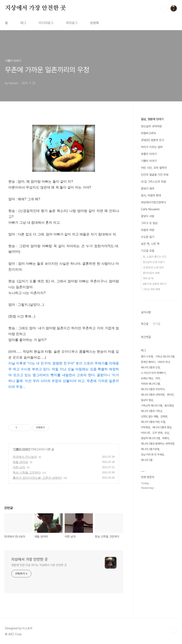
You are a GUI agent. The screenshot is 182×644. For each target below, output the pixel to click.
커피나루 (145, 433)
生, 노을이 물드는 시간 (155, 257)
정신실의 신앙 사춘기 (154, 262)
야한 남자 (19, 467)
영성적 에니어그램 (150, 438)
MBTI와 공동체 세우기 (155, 284)
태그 (23, 23)
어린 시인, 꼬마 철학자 (154, 168)
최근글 (145, 324)
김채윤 (164, 416)
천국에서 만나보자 (25, 457)
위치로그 (72, 23)
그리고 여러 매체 (151, 289)
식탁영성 (145, 427)
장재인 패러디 (148, 362)
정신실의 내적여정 (151, 126)
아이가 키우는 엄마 (152, 147)
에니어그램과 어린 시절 (153, 422)
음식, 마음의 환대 (151, 195)
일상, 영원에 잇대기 (152, 119)
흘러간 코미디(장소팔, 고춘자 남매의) (37, 478)
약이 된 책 (148, 278)
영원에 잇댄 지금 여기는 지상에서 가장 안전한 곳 (39, 565)
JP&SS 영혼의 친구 (152, 140)
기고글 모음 (148, 251)
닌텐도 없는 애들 (150, 416)
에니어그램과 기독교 (152, 411)
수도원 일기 (148, 237)
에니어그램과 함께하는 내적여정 (158, 444)
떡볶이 (166, 438)
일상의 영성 (147, 400)
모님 (167, 433)
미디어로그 (46, 23)
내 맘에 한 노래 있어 (153, 268)
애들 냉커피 (20, 462)
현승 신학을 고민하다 (27, 472)
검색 (164, 8)
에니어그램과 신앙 (150, 367)
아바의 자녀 (164, 362)
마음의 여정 (148, 230)
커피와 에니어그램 (150, 384)
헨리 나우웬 (147, 357)
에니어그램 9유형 (150, 449)
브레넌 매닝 (147, 378)
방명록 (95, 23)
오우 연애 (157, 433)
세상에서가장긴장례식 (153, 202)
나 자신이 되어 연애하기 (153, 373)
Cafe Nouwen (150, 209)
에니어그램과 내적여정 (153, 395)
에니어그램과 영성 (162, 427)
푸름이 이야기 (149, 154)
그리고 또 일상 (149, 223)
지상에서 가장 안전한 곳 (35, 8)
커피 (158, 378)
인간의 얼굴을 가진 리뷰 (155, 175)
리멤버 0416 (148, 133)
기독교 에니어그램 (165, 357)
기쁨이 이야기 (22, 449)
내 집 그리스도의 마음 (153, 182)
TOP (174, 630)
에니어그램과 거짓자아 (153, 389)
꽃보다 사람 (148, 216)
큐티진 (170, 395)
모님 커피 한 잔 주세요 (152, 455)
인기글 (157, 324)
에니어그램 (147, 460)
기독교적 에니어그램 (152, 406)
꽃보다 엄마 (148, 188)
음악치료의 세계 (151, 273)
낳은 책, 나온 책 (150, 244)
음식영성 (169, 406)
